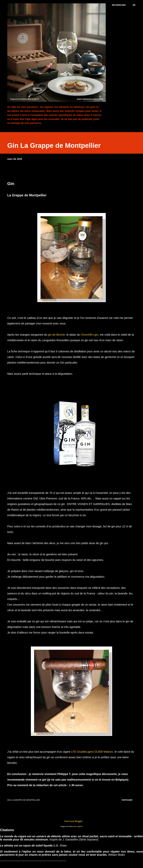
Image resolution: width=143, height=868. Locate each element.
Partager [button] (127, 800)
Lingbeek (79, 826)
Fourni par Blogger (71, 821)
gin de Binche (56, 335)
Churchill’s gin (90, 335)
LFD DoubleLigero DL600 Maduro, (92, 752)
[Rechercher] (119, 5)
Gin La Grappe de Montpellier (24, 800)
